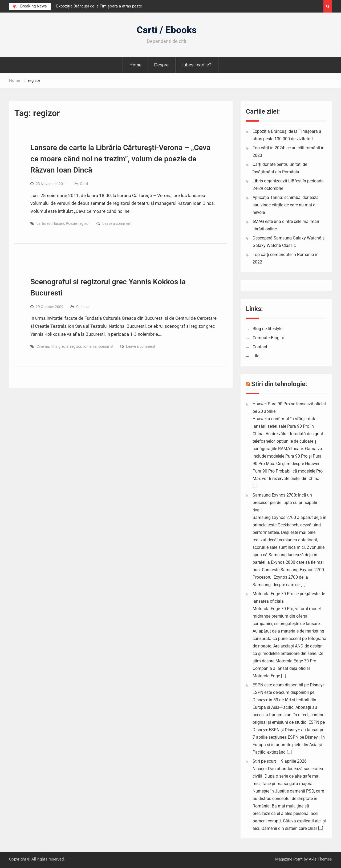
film (54, 346)
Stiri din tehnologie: (279, 384)
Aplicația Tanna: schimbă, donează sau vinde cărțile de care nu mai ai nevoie (286, 205)
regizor (84, 223)
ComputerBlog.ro (268, 338)
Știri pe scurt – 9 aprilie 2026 (280, 761)
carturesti (44, 223)
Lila (256, 356)
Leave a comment (117, 223)
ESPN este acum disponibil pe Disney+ (289, 685)
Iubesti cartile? (197, 65)
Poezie (71, 223)
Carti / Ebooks (167, 30)
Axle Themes (320, 859)
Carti (84, 184)
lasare (59, 223)
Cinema (82, 307)
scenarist (106, 346)
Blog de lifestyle (267, 329)
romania (90, 346)
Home (135, 65)
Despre (161, 65)
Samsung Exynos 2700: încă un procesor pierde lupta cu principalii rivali (285, 503)
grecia (63, 346)
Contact (260, 347)
